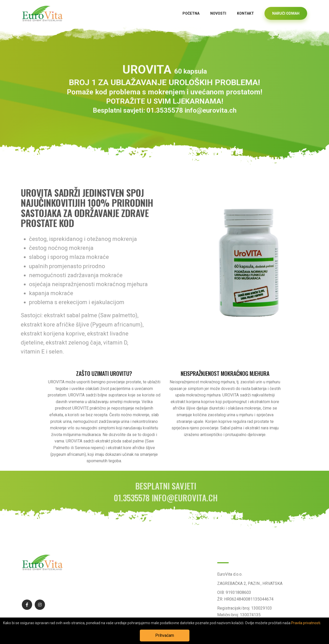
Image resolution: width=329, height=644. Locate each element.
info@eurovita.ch (211, 113)
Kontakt (245, 13)
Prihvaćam (165, 635)
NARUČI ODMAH (286, 13)
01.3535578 (165, 113)
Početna (191, 13)
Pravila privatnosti (306, 623)
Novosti (218, 13)
